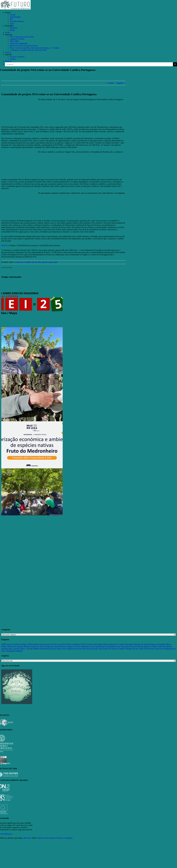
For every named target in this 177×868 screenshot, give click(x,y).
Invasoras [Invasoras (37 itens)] (89, 644)
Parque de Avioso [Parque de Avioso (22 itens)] (74, 646)
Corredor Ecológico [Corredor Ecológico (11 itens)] (20, 644)
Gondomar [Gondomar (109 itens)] (76, 644)
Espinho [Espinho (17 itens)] (36, 644)
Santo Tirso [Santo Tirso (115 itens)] (62, 649)
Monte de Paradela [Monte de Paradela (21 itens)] (158, 644)
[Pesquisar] (175, 64)
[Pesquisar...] (89, 64)
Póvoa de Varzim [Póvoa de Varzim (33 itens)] (136, 646)
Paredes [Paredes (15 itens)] (27, 646)
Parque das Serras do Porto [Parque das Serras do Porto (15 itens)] (56, 646)
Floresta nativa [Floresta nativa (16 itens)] (45, 644)
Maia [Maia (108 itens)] (100, 644)
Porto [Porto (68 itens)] (118, 646)
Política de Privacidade (46, 838)
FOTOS (5, 245)
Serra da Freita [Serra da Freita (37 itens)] (80, 649)
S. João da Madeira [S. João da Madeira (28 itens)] (32, 649)
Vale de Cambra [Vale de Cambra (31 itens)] (118, 649)
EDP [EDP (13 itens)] (30, 644)
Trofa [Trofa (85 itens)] (105, 649)
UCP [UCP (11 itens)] (110, 649)
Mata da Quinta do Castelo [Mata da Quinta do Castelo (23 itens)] (113, 644)
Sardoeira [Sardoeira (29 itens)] (70, 649)
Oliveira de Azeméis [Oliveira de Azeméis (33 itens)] (15, 646)
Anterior (111, 83)
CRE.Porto (27, 838)
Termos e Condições (65, 838)
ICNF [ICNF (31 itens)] (83, 644)
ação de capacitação (50, 262)
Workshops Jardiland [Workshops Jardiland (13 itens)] (14, 651)
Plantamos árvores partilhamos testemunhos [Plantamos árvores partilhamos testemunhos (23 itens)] (98, 646)
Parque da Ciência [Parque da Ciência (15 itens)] (37, 646)
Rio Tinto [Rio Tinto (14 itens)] (20, 649)
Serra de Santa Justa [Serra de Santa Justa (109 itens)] (95, 649)
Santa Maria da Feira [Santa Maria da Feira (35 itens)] (48, 649)
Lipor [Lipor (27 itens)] (96, 644)
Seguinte (120, 83)
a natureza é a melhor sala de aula (27, 262)
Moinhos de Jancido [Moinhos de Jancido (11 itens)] (142, 644)
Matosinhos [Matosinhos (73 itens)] (129, 644)
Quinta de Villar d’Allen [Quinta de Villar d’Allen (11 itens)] (153, 646)
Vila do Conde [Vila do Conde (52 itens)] (138, 649)
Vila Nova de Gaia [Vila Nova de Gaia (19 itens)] (151, 649)
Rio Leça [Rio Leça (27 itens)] (13, 649)
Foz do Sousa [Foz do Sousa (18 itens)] (57, 644)
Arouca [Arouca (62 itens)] (9, 644)
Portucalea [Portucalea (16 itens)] (125, 646)
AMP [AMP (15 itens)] (3, 644)
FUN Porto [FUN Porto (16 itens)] (67, 644)
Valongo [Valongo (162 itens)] (128, 649)
